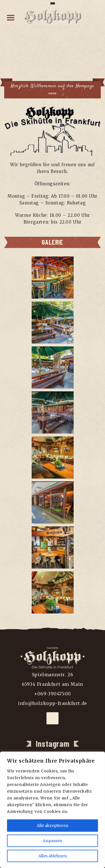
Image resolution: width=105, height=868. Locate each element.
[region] (53, 810)
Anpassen (53, 841)
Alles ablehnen (53, 856)
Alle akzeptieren (53, 826)
